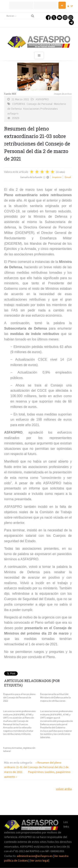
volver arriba (64, 789)
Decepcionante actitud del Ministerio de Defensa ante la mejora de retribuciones (55, 697)
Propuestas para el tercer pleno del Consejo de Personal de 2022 (19, 697)
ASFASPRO (42, 99)
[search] (22, 16)
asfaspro (13, 113)
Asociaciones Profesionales (40, 109)
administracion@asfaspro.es (35, 856)
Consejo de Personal (40, 104)
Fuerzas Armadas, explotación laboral (19, 749)
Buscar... (4, 13)
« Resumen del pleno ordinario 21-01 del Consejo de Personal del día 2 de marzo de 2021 (36, 767)
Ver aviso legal (39, 860)
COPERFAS (19, 104)
